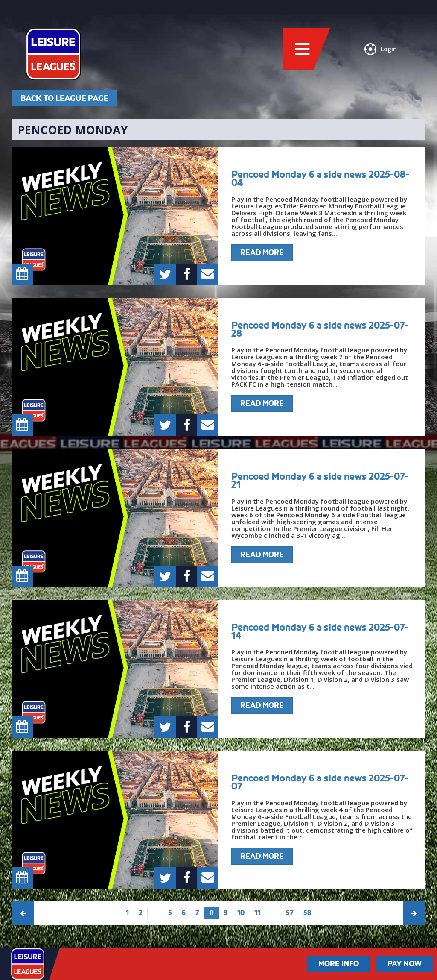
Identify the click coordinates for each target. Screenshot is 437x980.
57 (290, 913)
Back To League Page (64, 98)
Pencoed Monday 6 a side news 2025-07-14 (320, 631)
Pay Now (405, 964)
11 (257, 913)
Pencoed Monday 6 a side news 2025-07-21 (320, 480)
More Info (339, 964)
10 (241, 913)
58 (307, 913)
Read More (262, 252)
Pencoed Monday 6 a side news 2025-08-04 (320, 178)
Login (381, 49)
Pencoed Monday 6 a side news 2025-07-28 (320, 329)
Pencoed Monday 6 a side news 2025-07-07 (320, 782)
